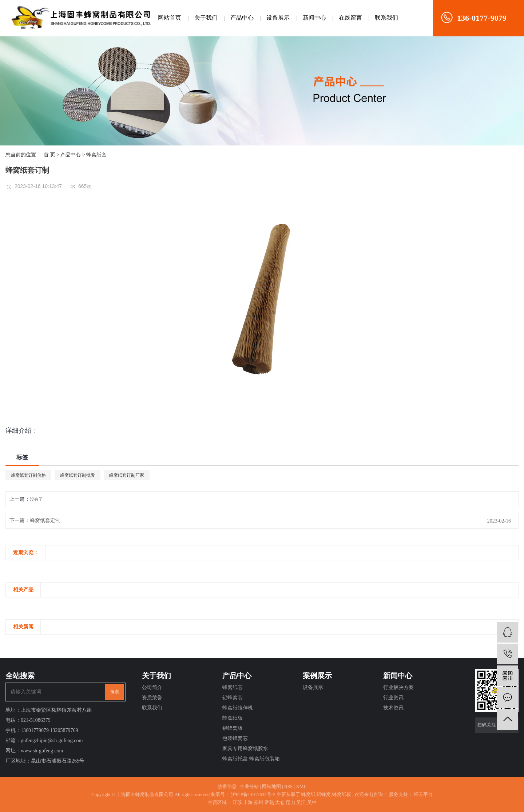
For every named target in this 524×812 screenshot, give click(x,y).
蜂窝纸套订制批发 (78, 475)
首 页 (49, 155)
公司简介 (152, 687)
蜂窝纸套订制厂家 (127, 475)
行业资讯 (393, 698)
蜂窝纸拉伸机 (238, 708)
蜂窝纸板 (233, 718)
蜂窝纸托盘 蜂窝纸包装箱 (251, 759)
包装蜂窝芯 (235, 738)
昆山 (290, 802)
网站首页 (170, 18)
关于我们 (206, 18)
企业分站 (249, 786)
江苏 (237, 802)
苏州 (258, 802)
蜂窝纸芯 (233, 687)
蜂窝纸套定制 (45, 521)
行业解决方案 (398, 687)
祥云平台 (423, 794)
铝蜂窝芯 (233, 698)
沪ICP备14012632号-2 (253, 794)
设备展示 (278, 18)
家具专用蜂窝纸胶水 (245, 749)
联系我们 (386, 18)
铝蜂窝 (324, 794)
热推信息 (227, 786)
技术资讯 (393, 708)
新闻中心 (314, 18)
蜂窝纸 (308, 794)
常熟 (269, 802)
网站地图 (271, 786)
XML (301, 786)
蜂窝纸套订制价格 (28, 475)
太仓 (280, 802)
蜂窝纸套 (96, 155)
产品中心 (242, 18)
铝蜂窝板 (233, 728)
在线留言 (350, 18)
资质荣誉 (152, 698)
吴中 (312, 802)
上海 (248, 802)
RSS (288, 786)
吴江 (301, 802)
